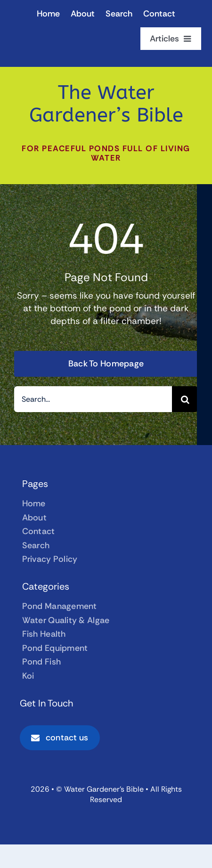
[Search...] (93, 399)
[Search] (185, 399)
